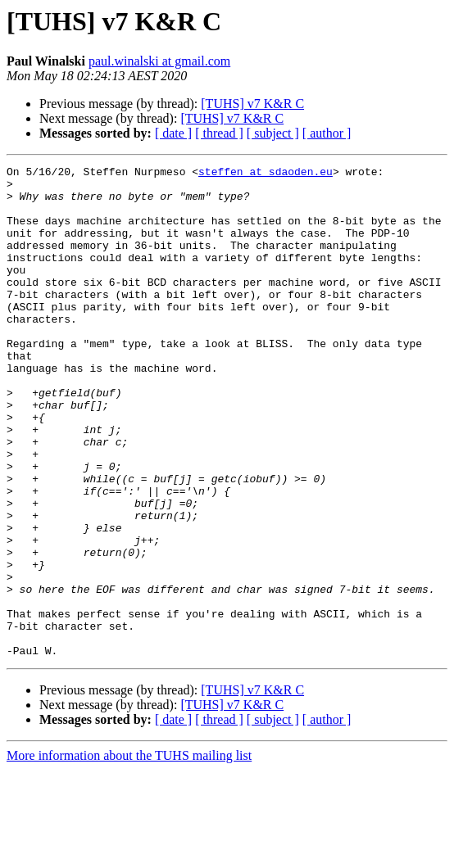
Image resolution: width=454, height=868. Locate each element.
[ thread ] (219, 133)
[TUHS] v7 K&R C (252, 104)
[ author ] (327, 133)
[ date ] (173, 133)
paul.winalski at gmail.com (159, 61)
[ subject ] (273, 133)
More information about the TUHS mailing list (129, 854)
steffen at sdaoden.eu (266, 174)
